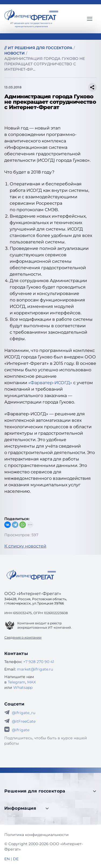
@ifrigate (21, 730)
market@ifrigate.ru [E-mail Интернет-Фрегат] (35, 669)
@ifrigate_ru (24, 713)
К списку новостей (25, 546)
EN (7, 859)
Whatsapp (23, 687)
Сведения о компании (23, 637)
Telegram (17, 682)
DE (16, 859)
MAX (32, 682)
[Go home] (31, 575)
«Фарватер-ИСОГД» (50, 383)
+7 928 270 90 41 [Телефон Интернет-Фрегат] (39, 662)
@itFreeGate (24, 721)
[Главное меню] (90, 19)
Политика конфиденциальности (36, 835)
